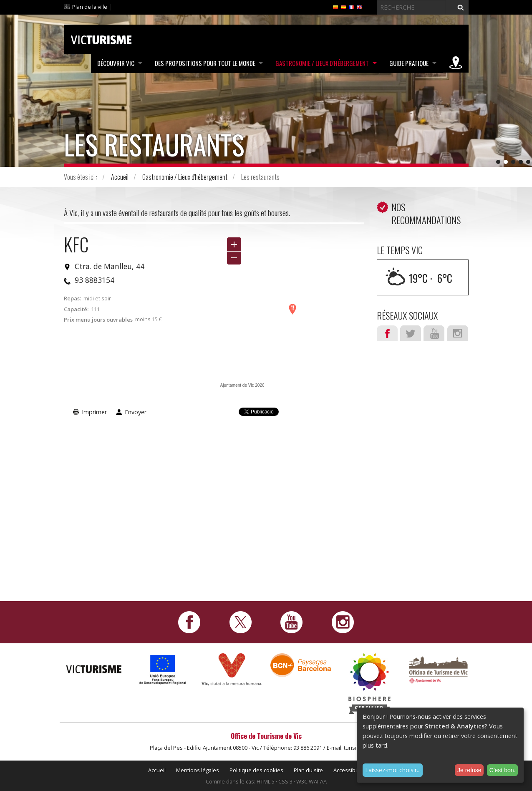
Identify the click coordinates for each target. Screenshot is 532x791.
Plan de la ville (90, 7)
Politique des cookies (256, 770)
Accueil (120, 177)
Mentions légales (198, 770)
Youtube (434, 333)
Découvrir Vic (114, 63)
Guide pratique (408, 63)
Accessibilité (349, 770)
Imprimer (94, 412)
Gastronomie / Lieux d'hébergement (321, 63)
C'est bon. (503, 770)
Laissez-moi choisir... (393, 770)
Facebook (387, 333)
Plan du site (308, 770)
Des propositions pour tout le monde (203, 63)
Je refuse (469, 770)
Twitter (411, 333)
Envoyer (136, 412)
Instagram (458, 333)
